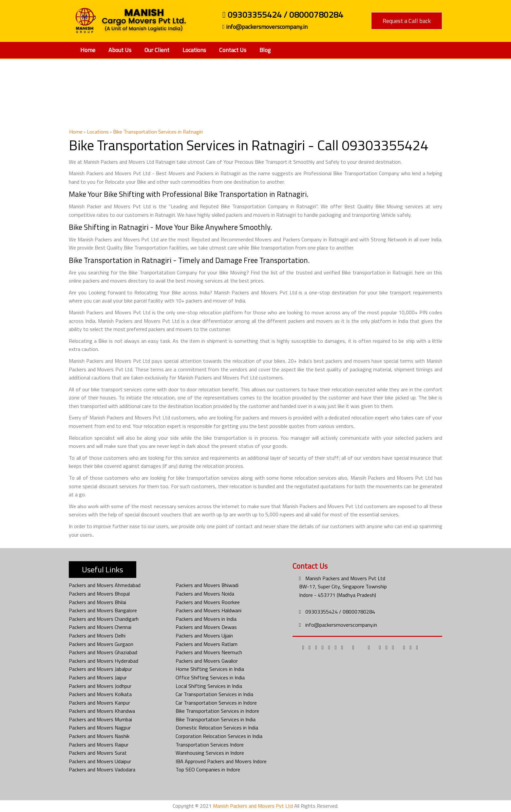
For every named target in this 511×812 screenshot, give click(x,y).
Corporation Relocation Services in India (219, 736)
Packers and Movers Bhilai (97, 602)
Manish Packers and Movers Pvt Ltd (345, 578)
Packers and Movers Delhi (97, 636)
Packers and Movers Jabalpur (100, 669)
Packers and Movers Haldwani (208, 610)
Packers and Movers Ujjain (204, 636)
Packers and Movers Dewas (206, 627)
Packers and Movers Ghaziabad (103, 652)
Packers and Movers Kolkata (100, 694)
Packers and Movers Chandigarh (104, 619)
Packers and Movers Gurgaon (101, 644)
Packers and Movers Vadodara (102, 769)
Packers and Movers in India (206, 619)
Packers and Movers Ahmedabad (105, 585)
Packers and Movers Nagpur (100, 728)
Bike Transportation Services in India (216, 719)
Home (88, 50)
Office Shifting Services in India (210, 677)
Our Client (157, 50)
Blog (265, 50)
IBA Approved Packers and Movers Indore (221, 761)
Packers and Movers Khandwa (102, 711)
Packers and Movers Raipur (99, 745)
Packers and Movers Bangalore (103, 610)
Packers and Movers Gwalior (207, 661)
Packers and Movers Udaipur (100, 761)
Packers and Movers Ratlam (207, 644)
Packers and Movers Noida (205, 594)
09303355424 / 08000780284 (283, 16)
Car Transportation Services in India (214, 694)
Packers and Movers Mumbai (100, 719)
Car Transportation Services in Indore (216, 703)
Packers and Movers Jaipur (98, 677)
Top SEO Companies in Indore (208, 769)
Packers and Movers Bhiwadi (207, 585)
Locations (194, 50)
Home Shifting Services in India (210, 669)
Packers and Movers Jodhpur (100, 686)
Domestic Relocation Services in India (217, 728)
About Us (120, 50)
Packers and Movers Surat (98, 753)
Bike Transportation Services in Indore (217, 711)
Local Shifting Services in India (209, 686)
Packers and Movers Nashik (99, 736)
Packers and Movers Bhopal (99, 594)
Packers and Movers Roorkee (208, 602)
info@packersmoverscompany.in (265, 27)
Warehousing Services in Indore (210, 753)
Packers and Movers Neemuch (209, 652)
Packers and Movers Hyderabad (104, 661)
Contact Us (233, 50)
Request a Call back (407, 21)
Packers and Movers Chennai (100, 627)
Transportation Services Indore (210, 745)
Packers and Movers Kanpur (99, 703)
